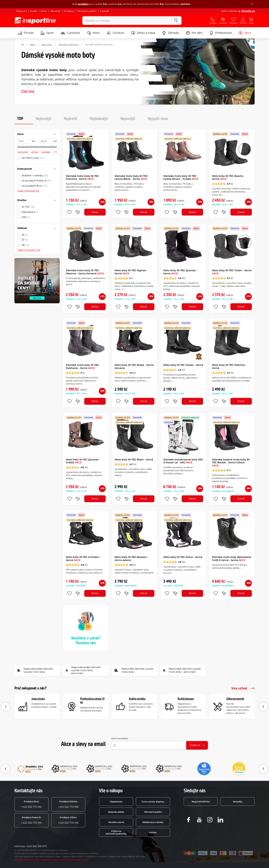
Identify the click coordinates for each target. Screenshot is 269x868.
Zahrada (170, 33)
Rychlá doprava (186, 699)
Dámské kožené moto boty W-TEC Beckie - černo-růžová (231, 463)
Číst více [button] (28, 91)
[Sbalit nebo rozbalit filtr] (55, 134)
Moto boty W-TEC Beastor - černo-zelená (131, 559)
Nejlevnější (43, 119)
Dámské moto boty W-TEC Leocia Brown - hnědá (181, 178)
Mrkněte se (248, 11)
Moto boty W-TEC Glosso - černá (183, 365)
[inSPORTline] (35, 21)
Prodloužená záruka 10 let (92, 701)
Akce (245, 33)
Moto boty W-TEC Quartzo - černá (180, 272)
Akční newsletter (120, 738)
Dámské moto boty (69, 44)
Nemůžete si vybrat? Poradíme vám (86, 641)
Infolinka (20, 846)
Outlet (34, 11)
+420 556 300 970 (36, 846)
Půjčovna (21, 11)
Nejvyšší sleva (158, 119)
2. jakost (104, 11)
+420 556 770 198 (68, 804)
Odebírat (197, 745)
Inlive (44, 11)
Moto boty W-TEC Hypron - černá (131, 272)
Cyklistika (70, 33)
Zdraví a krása (143, 33)
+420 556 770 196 (31, 804)
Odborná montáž (235, 699)
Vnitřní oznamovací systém (74, 860)
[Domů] (22, 45)
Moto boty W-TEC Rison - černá (134, 460)
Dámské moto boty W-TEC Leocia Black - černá (131, 178)
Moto (93, 33)
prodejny (83, 4)
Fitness (26, 33)
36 (25, 235)
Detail (95, 212)
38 (25, 245)
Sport (47, 33)
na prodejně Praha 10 (36, 181)
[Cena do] (46, 141)
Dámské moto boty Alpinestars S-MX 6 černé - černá (232, 559)
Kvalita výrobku (137, 699)
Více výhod (243, 688)
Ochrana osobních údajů (27, 860)
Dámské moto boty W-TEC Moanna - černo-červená (85, 272)
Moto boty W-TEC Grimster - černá (83, 559)
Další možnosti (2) (28, 191)
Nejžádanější (99, 119)
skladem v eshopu (35, 175)
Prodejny (69, 11)
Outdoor (115, 33)
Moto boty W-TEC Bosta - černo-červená (134, 366)
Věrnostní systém (87, 11)
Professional (220, 33)
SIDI (26, 217)
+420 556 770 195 (31, 820)
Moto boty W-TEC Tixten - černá (232, 272)
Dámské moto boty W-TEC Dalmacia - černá (82, 366)
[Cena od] (24, 141)
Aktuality (55, 11)
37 (25, 240)
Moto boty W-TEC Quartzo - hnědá (83, 461)
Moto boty (47, 44)
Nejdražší (71, 119)
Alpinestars (30, 212)
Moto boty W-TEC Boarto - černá (228, 178)
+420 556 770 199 (68, 820)
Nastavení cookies (50, 860)
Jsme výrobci (38, 699)
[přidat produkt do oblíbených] (69, 212)
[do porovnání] (78, 212)
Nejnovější (128, 119)
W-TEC (28, 207)
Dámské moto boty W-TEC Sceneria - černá (82, 178)
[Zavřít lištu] (252, 4)
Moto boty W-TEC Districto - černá (229, 366)
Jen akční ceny (33, 158)
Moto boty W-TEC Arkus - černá (183, 557)
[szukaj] (176, 21)
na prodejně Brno (34, 186)
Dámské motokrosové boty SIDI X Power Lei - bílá (183, 461)
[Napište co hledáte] (126, 21)
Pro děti (194, 33)
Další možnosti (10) (29, 250)
